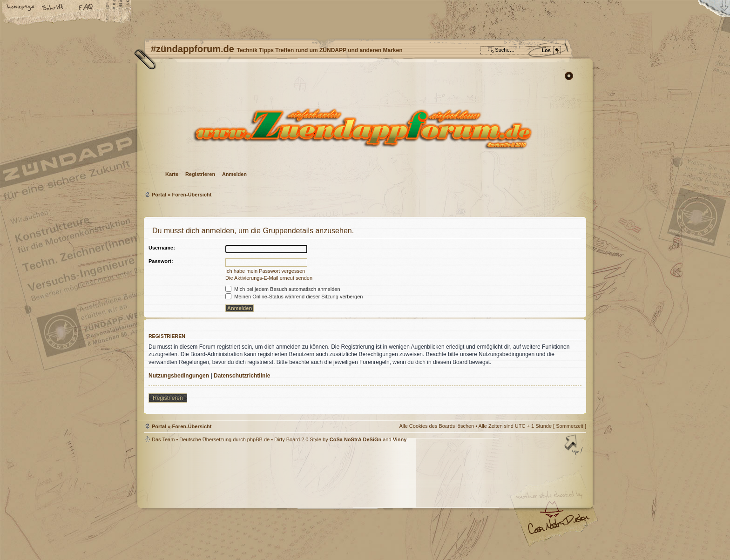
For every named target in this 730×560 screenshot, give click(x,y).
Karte (172, 174)
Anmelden (234, 174)
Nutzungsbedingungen (179, 376)
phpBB (249, 501)
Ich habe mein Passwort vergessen (265, 271)
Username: (162, 248)
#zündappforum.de (291, 503)
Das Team (163, 439)
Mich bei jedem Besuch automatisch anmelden (283, 289)
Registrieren (200, 174)
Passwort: (161, 261)
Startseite (21, 8)
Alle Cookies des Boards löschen (436, 426)
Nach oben (575, 445)
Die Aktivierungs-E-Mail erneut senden (269, 278)
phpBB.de (258, 439)
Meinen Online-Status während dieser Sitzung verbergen (294, 297)
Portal (159, 195)
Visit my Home (558, 528)
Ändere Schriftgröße (54, 8)
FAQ (86, 8)
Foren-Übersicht (364, 128)
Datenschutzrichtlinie (242, 376)
